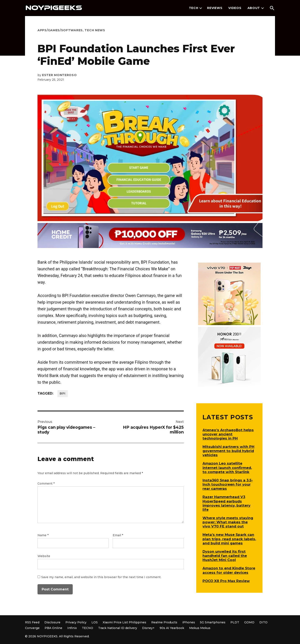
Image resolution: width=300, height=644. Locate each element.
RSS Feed (32, 622)
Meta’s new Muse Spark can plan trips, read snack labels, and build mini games (229, 539)
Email (118, 535)
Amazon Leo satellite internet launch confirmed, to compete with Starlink (227, 467)
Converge (32, 628)
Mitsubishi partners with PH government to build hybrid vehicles (228, 451)
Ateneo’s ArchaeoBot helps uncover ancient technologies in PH (228, 434)
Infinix (72, 628)
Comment (46, 484)
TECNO (87, 628)
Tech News (95, 30)
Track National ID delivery (118, 628)
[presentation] (201, 8)
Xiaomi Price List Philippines (124, 622)
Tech (194, 8)
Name (43, 535)
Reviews (215, 8)
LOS (95, 622)
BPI (63, 393)
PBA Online (53, 628)
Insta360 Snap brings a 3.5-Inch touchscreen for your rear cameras (228, 484)
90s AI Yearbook (172, 628)
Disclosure (52, 622)
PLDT (235, 622)
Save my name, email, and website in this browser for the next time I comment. (101, 577)
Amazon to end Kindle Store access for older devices (229, 570)
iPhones (189, 622)
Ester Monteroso (59, 75)
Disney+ (148, 628)
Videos (235, 8)
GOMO (249, 622)
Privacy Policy (76, 622)
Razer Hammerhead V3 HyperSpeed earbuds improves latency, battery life (226, 503)
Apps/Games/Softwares (60, 30)
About (254, 8)
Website (44, 556)
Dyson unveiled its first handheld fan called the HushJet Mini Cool (225, 556)
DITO (263, 622)
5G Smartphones (213, 622)
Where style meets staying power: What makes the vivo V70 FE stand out (228, 522)
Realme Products (164, 622)
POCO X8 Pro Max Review (226, 581)
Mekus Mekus (200, 628)
